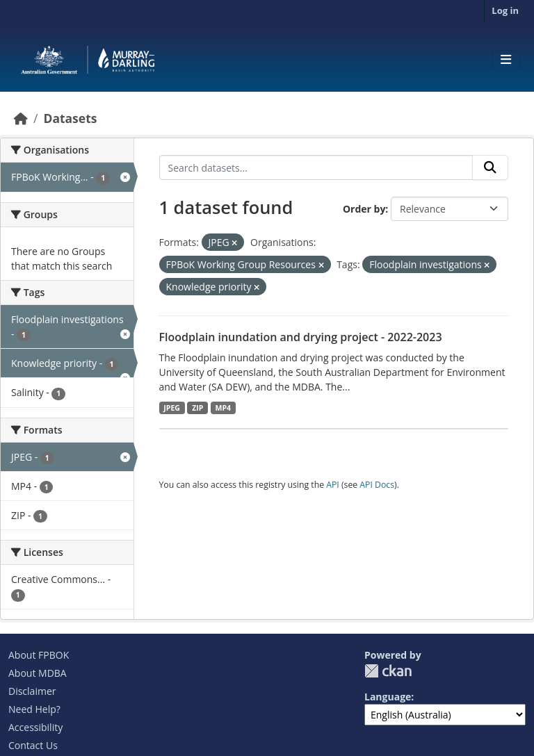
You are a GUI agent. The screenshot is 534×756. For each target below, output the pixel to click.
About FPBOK (39, 655)
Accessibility (35, 727)
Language (388, 697)
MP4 (224, 408)
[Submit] (490, 167)
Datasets (70, 118)
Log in (505, 10)
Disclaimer (32, 691)
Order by (364, 209)
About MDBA (38, 673)
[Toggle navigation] (506, 60)
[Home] (21, 118)
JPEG (172, 408)
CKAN (388, 671)
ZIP (197, 408)
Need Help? (34, 709)
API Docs (377, 485)
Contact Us (33, 745)
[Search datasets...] (316, 167)
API (333, 485)
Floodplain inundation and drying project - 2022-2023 (301, 337)
